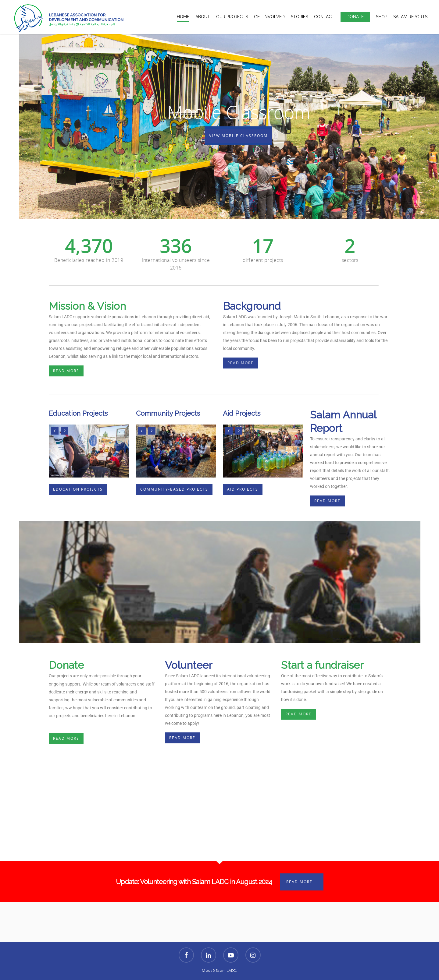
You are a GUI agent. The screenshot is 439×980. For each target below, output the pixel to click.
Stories (299, 17)
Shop (382, 17)
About (203, 17)
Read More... (302, 882)
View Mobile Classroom (238, 136)
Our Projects (232, 17)
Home (183, 17)
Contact (324, 17)
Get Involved (269, 17)
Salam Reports (410, 17)
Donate (355, 17)
